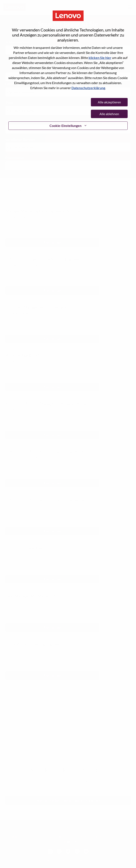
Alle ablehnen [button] (109, 114)
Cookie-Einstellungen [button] (65, 126)
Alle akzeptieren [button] (109, 102)
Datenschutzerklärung (88, 88)
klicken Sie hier (100, 58)
